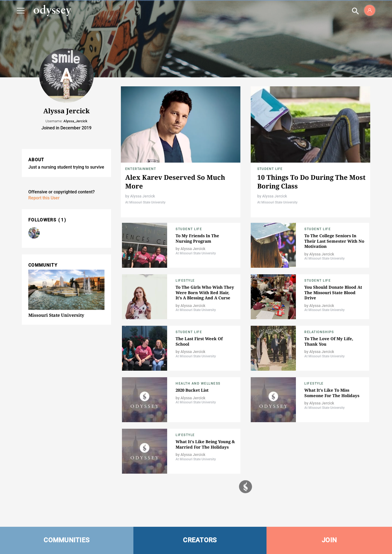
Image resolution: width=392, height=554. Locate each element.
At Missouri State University (145, 202)
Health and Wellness (198, 383)
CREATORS (200, 540)
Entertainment (141, 169)
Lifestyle (185, 281)
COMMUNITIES (67, 540)
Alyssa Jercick (143, 196)
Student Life (270, 169)
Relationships (319, 332)
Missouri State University (56, 315)
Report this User (44, 198)
